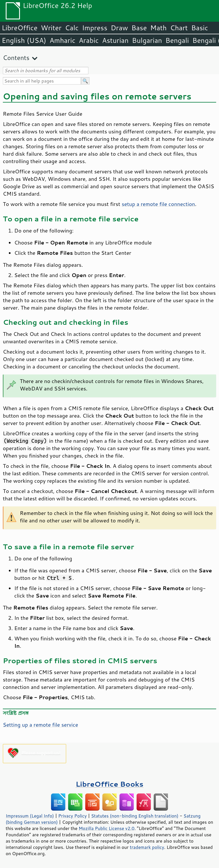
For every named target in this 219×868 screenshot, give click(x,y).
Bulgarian (147, 40)
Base (139, 28)
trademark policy (147, 847)
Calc (72, 28)
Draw (119, 28)
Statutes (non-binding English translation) (135, 816)
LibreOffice (20, 28)
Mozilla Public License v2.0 (107, 828)
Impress (95, 28)
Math (159, 28)
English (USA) (24, 40)
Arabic (89, 40)
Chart (179, 28)
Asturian (115, 40)
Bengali (177, 40)
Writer (51, 28)
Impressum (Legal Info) (30, 816)
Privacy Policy (72, 816)
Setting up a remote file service (40, 725)
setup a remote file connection (158, 204)
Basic (199, 28)
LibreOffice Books (109, 784)
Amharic (62, 40)
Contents (16, 58)
